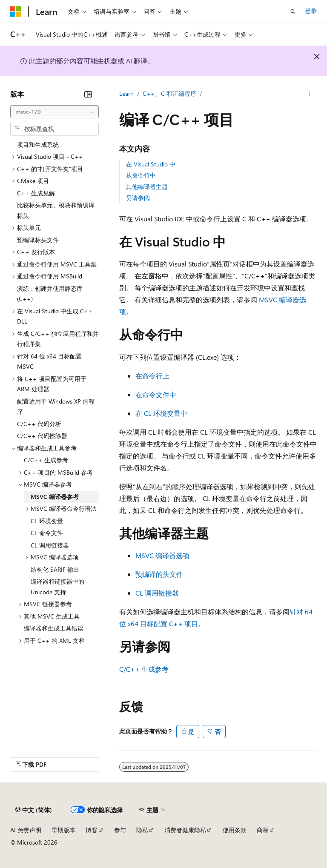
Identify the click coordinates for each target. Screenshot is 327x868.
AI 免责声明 (26, 830)
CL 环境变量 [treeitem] (47, 521)
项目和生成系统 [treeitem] (38, 145)
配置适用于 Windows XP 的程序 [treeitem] (56, 407)
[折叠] (88, 94)
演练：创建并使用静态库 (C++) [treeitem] (50, 294)
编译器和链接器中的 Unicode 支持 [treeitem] (57, 587)
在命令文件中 (156, 394)
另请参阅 (138, 198)
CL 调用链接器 (157, 593)
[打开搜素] (293, 11)
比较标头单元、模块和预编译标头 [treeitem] (56, 210)
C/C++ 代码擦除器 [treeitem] (42, 436)
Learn (126, 93)
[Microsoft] (16, 11)
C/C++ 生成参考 (144, 669)
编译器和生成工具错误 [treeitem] (54, 628)
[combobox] (54, 112)
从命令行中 (141, 175)
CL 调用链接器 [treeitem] (50, 545)
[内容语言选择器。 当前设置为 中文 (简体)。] (34, 810)
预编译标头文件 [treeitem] (38, 240)
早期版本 (63, 830)
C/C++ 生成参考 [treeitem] (46, 460)
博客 (92, 830)
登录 (311, 11)
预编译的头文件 (159, 574)
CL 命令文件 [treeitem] (47, 533)
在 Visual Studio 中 (151, 164)
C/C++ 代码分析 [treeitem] (39, 424)
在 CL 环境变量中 (161, 413)
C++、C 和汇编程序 (169, 93)
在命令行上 (152, 376)
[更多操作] (309, 94)
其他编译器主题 (147, 187)
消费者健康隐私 (185, 830)
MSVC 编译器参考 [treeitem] (55, 497)
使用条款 (235, 830)
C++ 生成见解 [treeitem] (36, 193)
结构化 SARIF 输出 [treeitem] (55, 569)
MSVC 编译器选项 (162, 555)
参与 (120, 830)
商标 (263, 830)
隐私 (142, 830)
